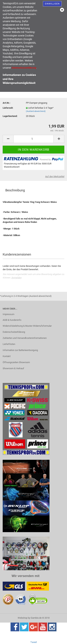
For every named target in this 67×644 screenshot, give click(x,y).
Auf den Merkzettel (55, 176)
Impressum (8, 314)
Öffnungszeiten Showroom (16, 362)
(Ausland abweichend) (36, 111)
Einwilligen (52, 4)
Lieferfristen (9, 344)
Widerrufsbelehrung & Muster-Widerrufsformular (27, 326)
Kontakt (7, 356)
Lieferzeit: (8, 108)
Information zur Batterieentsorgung (20, 350)
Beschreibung (15, 190)
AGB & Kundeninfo (12, 320)
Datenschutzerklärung (14, 332)
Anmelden (16, 278)
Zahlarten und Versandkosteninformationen (25, 338)
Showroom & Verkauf (13, 368)
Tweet (34, 642)
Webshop (23, 618)
